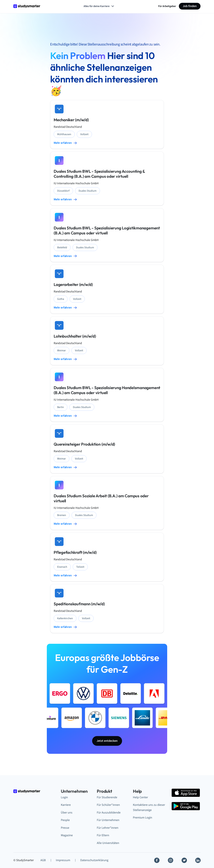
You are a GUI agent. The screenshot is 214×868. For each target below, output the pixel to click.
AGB (43, 860)
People (65, 820)
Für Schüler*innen (108, 805)
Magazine (67, 835)
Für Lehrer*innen (108, 828)
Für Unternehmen (108, 820)
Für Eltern (103, 835)
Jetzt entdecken (107, 741)
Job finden (190, 6)
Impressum (63, 860)
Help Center (140, 797)
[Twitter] (184, 860)
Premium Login (143, 818)
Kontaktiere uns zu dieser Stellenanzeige (149, 807)
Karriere (66, 805)
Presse (65, 828)
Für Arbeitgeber (167, 6)
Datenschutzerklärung (94, 860)
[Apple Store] (186, 793)
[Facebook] (157, 860)
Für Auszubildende (109, 813)
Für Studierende (107, 797)
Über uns (67, 813)
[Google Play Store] (186, 806)
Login (64, 797)
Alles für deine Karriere (99, 6)
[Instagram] (171, 860)
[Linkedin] (198, 860)
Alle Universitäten (108, 843)
